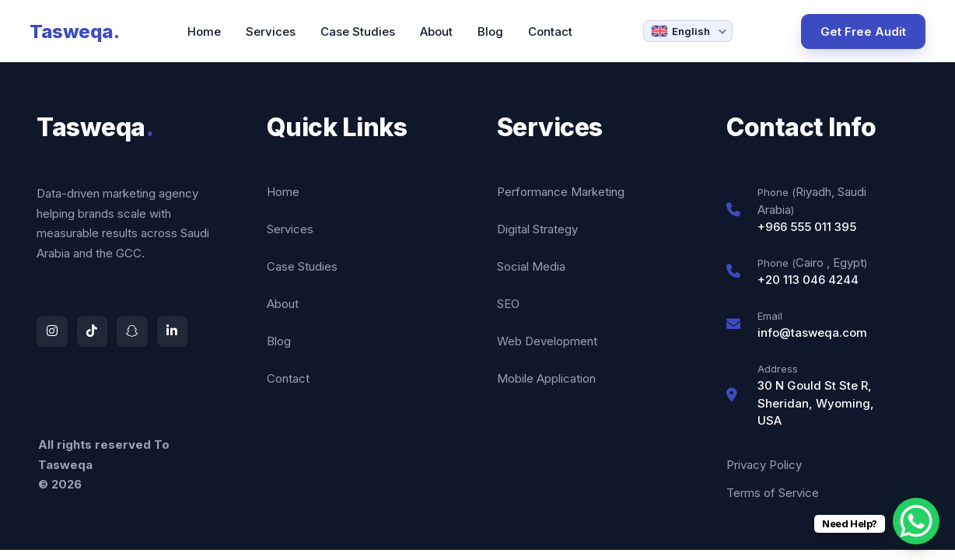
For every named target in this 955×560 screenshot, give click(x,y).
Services (271, 31)
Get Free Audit (863, 31)
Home (204, 31)
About (436, 31)
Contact (550, 31)
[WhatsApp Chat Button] (916, 521)
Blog (490, 31)
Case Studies (358, 31)
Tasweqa (74, 31)
